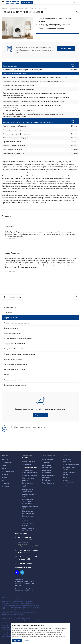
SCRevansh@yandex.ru (27, 563)
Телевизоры (8, 313)
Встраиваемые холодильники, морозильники (19, 354)
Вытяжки (7, 375)
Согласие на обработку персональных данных (24, 590)
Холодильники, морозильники (14, 344)
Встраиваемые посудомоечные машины (18, 338)
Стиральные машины (11, 318)
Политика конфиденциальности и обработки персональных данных (25, 582)
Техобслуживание (49, 456)
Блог (3, 480)
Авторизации (68, 485)
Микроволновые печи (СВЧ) (13, 359)
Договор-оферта (8, 471)
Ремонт (65, 456)
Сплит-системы (48, 460)
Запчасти (5, 465)
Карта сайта (6, 486)
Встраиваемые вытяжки (12, 380)
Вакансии (5, 474)
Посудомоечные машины (13, 333)
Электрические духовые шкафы (15, 370)
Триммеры (46, 462)
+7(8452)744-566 (25, 538)
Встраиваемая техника (71, 464)
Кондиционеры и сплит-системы (15, 385)
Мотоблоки (46, 480)
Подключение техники (27, 457)
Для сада (66, 477)
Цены (4, 468)
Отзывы (5, 477)
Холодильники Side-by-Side (13, 349)
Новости (5, 460)
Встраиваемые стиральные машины (16, 323)
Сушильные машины (11, 328)
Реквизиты (6, 483)
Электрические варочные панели (15, 364)
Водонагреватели (10, 307)
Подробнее (28, 641)
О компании (6, 456)
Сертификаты (7, 462)
